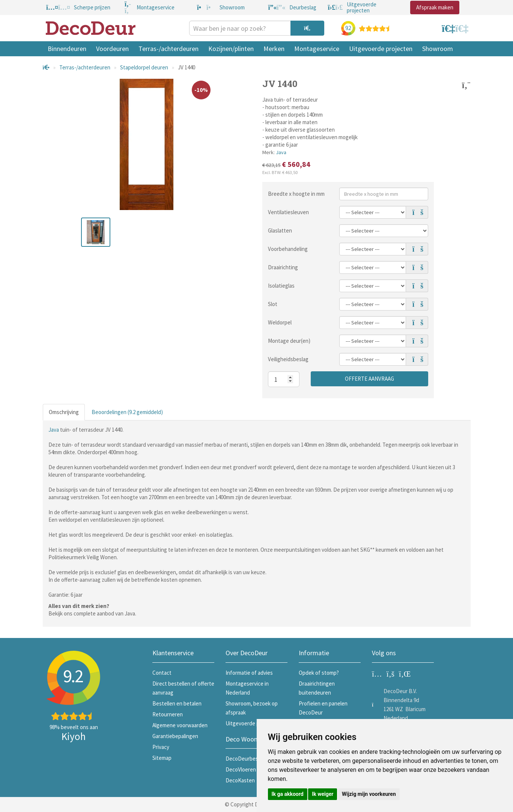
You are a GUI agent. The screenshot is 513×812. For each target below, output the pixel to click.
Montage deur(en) (289, 341)
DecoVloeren (241, 769)
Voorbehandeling (288, 249)
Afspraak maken (435, 7)
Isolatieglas (281, 286)
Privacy (161, 747)
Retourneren (168, 714)
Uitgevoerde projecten (381, 49)
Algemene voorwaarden (180, 725)
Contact (162, 673)
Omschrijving (64, 412)
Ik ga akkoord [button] (288, 794)
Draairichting (283, 267)
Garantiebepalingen (175, 736)
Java (281, 152)
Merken (274, 49)
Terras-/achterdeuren (168, 49)
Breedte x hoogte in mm (296, 194)
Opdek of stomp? (319, 673)
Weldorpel (280, 322)
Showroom (438, 49)
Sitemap (162, 758)
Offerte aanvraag (369, 379)
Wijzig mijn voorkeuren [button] (369, 794)
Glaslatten (280, 230)
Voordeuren (112, 49)
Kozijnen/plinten (231, 49)
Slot (273, 304)
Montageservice (317, 49)
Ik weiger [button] (323, 794)
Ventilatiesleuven (288, 212)
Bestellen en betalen (177, 703)
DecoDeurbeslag (245, 759)
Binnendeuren (67, 49)
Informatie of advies (249, 673)
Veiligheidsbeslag (288, 359)
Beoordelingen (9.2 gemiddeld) (127, 412)
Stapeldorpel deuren (144, 67)
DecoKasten (240, 780)
